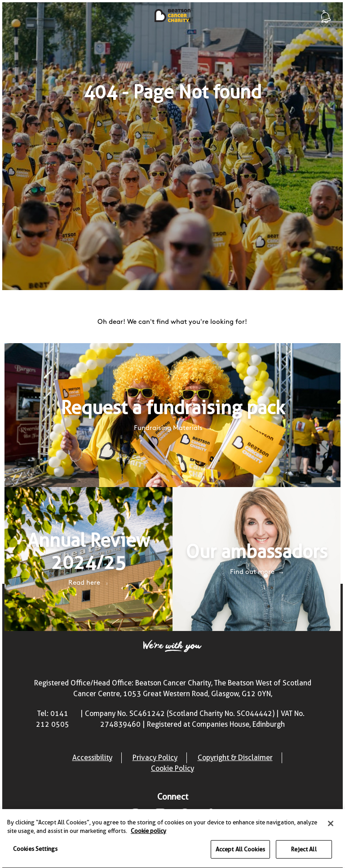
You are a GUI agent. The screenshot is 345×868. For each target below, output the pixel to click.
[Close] (331, 824)
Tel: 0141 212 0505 (53, 719)
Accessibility (92, 758)
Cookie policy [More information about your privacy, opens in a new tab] (148, 832)
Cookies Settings (35, 850)
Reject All (304, 850)
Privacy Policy (155, 758)
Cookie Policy (172, 768)
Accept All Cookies (240, 850)
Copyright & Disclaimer (235, 758)
